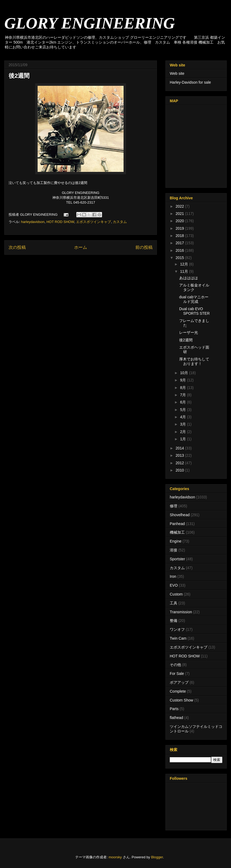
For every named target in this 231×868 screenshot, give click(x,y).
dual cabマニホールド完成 (194, 299)
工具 (174, 603)
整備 (174, 621)
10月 (184, 373)
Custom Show (181, 700)
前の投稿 (144, 247)
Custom (176, 594)
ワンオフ (177, 629)
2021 (180, 214)
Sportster (177, 559)
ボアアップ (179, 682)
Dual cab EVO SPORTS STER (194, 311)
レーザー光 (189, 332)
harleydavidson (33, 222)
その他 (175, 665)
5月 (183, 410)
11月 (184, 271)
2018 (180, 236)
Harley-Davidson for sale (190, 82)
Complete (178, 691)
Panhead (177, 524)
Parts (174, 709)
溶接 (174, 550)
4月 (183, 417)
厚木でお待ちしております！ (194, 361)
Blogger (157, 857)
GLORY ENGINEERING (90, 23)
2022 (180, 206)
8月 (183, 388)
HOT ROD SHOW (60, 222)
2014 (180, 448)
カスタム (120, 222)
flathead (176, 718)
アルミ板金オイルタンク (194, 287)
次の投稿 (17, 247)
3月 (183, 424)
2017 (180, 243)
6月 (183, 402)
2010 (180, 470)
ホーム (81, 247)
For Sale (177, 674)
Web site (177, 73)
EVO (174, 585)
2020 (180, 221)
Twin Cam (178, 638)
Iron (173, 576)
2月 (183, 432)
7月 (183, 395)
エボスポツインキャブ (93, 222)
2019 (180, 228)
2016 (180, 250)
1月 (183, 439)
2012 (180, 463)
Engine (176, 541)
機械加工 (177, 532)
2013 (180, 455)
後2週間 (186, 340)
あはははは (189, 278)
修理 (174, 506)
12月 (184, 264)
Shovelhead (180, 515)
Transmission (181, 612)
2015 (180, 258)
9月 (183, 380)
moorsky (115, 857)
